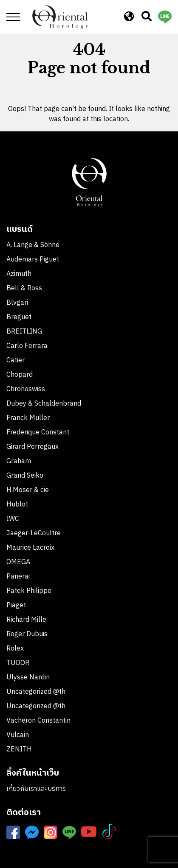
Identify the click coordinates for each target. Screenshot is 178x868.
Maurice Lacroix (30, 548)
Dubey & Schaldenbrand (44, 404)
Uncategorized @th (36, 692)
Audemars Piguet (33, 260)
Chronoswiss (26, 389)
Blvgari (17, 303)
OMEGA (18, 562)
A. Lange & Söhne (33, 245)
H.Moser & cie (28, 490)
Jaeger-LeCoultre (34, 533)
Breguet (19, 317)
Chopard (20, 375)
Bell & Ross (24, 288)
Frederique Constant (38, 433)
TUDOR (18, 663)
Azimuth (19, 274)
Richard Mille (26, 620)
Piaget (16, 605)
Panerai (18, 577)
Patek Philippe (29, 591)
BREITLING (24, 332)
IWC (13, 519)
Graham (19, 461)
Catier (16, 360)
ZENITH (20, 750)
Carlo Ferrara (27, 346)
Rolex (15, 649)
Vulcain (18, 735)
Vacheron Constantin (39, 721)
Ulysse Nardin (28, 677)
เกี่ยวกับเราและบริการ (36, 789)
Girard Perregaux (32, 447)
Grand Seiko (25, 476)
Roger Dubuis (27, 634)
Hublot (17, 505)
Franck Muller (28, 418)
